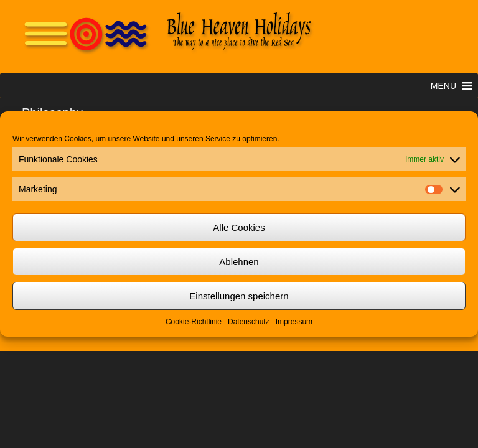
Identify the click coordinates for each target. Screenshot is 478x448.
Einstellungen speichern (239, 296)
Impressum (294, 322)
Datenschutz (249, 322)
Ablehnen (239, 262)
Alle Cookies (239, 227)
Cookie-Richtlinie (194, 322)
